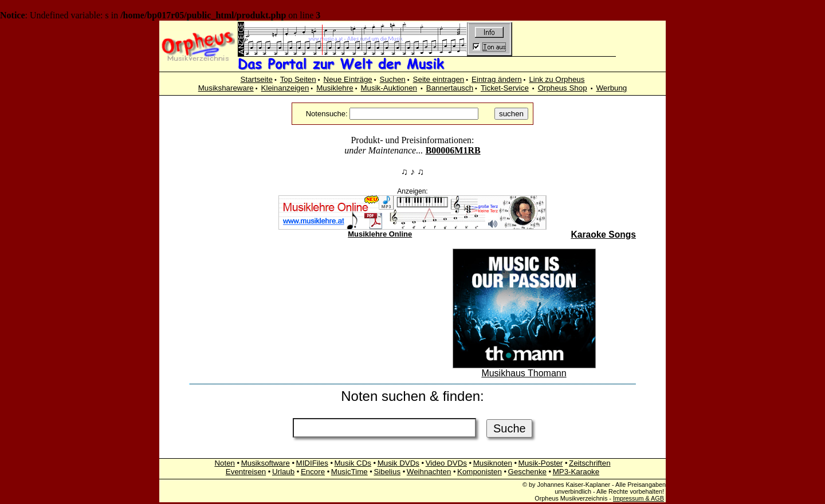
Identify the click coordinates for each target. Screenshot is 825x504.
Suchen (393, 79)
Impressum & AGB (639, 498)
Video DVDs (446, 463)
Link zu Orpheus (557, 79)
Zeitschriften (590, 463)
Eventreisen (246, 472)
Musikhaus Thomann (524, 369)
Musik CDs (353, 463)
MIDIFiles (312, 463)
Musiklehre (335, 88)
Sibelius (387, 472)
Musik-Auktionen (389, 88)
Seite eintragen (439, 79)
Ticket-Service (505, 88)
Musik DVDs (398, 463)
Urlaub (283, 472)
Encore (313, 472)
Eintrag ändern (496, 79)
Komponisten (480, 472)
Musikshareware (226, 88)
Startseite (257, 79)
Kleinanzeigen (285, 88)
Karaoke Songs (603, 235)
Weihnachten (429, 472)
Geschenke (527, 472)
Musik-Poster (541, 463)
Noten (225, 463)
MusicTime (349, 472)
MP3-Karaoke (576, 472)
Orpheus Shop (563, 88)
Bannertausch (450, 88)
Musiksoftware (266, 463)
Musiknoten (493, 463)
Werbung (611, 88)
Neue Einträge (348, 79)
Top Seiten (298, 79)
